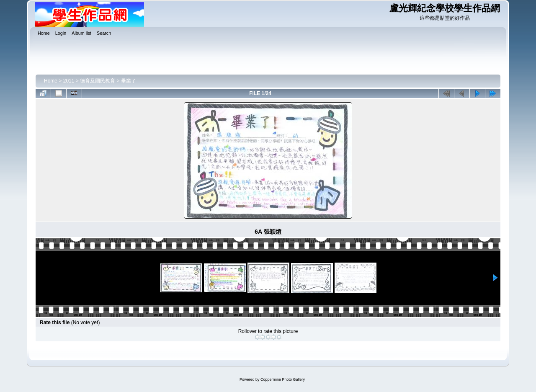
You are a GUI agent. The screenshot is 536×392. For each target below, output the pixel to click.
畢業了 (129, 81)
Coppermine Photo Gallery (283, 379)
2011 (69, 81)
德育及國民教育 (98, 81)
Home (51, 81)
